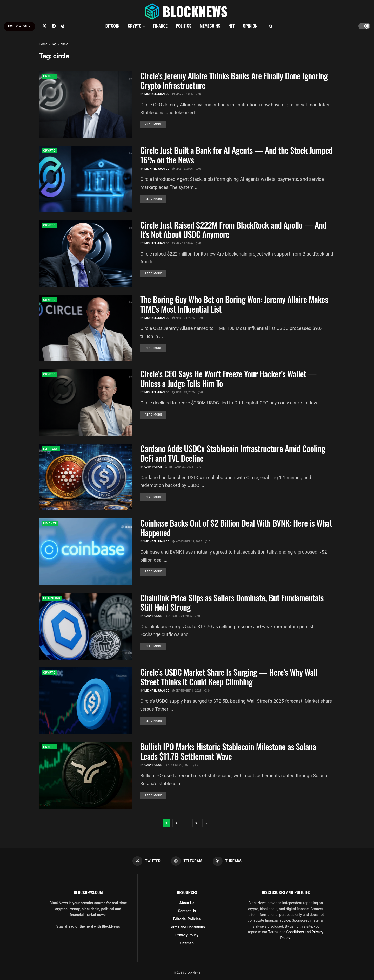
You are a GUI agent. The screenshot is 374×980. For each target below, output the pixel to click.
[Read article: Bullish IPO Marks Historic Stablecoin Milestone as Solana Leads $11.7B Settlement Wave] (86, 775)
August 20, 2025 (177, 765)
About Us (187, 903)
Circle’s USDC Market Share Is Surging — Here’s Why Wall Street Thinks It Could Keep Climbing (229, 677)
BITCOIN (112, 26)
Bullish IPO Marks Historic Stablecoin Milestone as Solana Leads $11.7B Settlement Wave (228, 751)
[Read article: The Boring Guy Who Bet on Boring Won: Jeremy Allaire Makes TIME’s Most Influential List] (86, 328)
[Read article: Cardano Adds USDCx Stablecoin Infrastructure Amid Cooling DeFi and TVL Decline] (86, 477)
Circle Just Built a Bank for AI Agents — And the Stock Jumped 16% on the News (236, 155)
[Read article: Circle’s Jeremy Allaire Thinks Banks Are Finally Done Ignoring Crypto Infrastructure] (86, 104)
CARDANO (51, 449)
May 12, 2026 (182, 169)
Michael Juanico (157, 94)
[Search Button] (271, 26)
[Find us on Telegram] (54, 26)
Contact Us (187, 911)
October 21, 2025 (178, 616)
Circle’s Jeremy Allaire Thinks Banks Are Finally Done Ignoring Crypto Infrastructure (234, 80)
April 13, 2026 (183, 392)
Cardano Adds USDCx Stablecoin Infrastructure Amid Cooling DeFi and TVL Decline (233, 453)
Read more (156, 124)
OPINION (250, 26)
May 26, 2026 (182, 94)
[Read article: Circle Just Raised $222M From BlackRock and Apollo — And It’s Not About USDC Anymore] (86, 254)
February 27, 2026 (179, 467)
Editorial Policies (187, 919)
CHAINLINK (52, 598)
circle (64, 44)
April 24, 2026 (183, 318)
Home (43, 44)
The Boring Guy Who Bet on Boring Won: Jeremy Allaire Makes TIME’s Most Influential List (234, 304)
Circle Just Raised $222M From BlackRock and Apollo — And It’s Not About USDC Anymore (233, 230)
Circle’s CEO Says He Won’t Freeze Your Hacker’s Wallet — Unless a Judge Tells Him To (228, 378)
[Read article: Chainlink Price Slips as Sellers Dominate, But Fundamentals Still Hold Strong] (86, 626)
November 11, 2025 (187, 541)
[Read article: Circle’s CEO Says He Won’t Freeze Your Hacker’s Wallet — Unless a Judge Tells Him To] (86, 402)
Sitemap (187, 943)
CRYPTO (135, 26)
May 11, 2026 (182, 243)
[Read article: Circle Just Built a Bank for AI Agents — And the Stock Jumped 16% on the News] (86, 179)
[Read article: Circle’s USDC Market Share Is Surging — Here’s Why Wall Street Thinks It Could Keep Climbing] (86, 701)
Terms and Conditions (187, 927)
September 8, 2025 (187, 691)
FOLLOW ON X (19, 26)
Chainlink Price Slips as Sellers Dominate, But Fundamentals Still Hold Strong (232, 602)
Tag (54, 44)
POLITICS (184, 26)
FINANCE (160, 26)
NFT (232, 26)
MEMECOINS (210, 26)
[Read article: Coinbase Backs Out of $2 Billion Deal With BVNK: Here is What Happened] (86, 552)
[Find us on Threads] (63, 26)
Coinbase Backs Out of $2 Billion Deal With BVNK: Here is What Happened (236, 528)
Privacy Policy (187, 935)
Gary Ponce (153, 467)
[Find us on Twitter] (44, 26)
